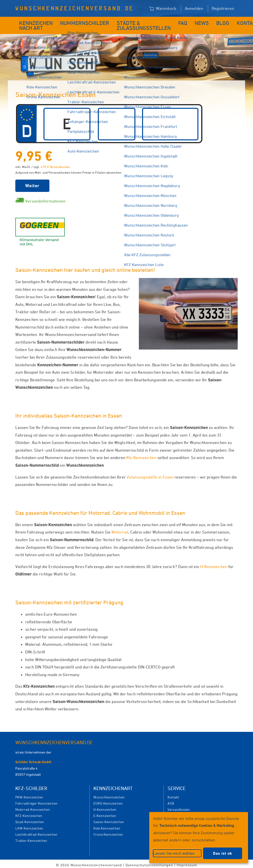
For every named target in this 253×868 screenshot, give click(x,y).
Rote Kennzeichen (107, 826)
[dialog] (199, 838)
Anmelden (194, 8)
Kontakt (225, 22)
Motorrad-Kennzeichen (33, 807)
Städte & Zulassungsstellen (131, 24)
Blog (204, 22)
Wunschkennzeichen (109, 795)
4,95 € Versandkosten (55, 164)
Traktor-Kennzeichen (31, 838)
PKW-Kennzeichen (29, 795)
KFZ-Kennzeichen (29, 813)
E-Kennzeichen (105, 813)
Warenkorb (163, 9)
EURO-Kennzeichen (108, 801)
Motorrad (120, 530)
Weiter (32, 183)
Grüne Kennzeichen (108, 832)
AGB (171, 801)
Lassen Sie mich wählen (174, 853)
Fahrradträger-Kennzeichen (36, 801)
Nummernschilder (83, 22)
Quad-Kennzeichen (30, 819)
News (186, 22)
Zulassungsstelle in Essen (150, 475)
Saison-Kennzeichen (109, 819)
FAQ (169, 22)
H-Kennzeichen (214, 564)
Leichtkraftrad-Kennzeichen (36, 832)
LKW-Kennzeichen (29, 826)
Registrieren (223, 8)
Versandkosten (179, 807)
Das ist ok (223, 853)
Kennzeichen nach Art (32, 24)
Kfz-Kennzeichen (141, 455)
